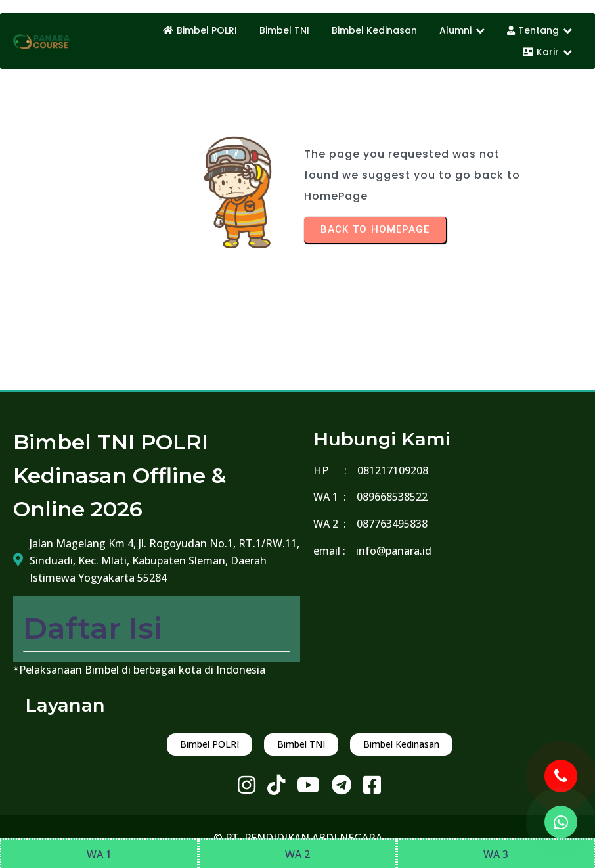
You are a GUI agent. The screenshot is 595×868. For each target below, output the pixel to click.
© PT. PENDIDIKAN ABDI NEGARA (298, 838)
